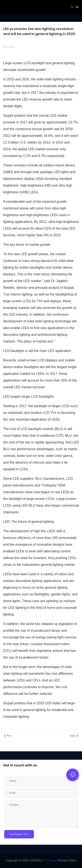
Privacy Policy (67, 860)
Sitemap (51, 860)
